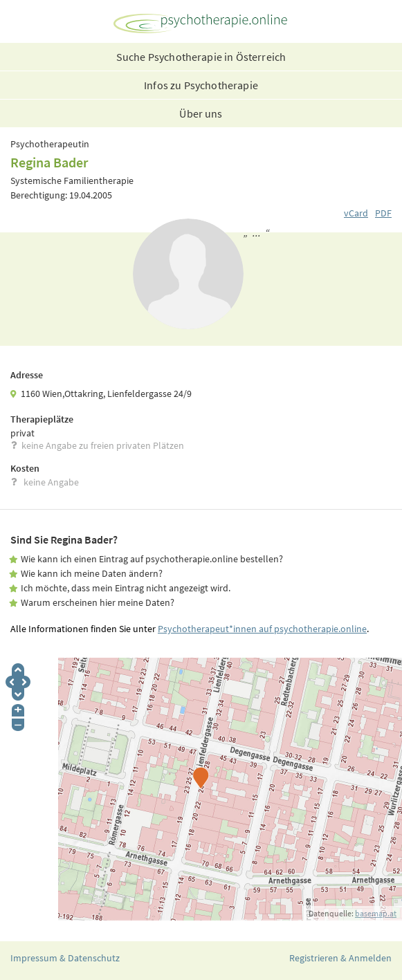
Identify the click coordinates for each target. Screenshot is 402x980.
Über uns (201, 113)
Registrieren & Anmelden (340, 958)
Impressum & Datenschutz (65, 958)
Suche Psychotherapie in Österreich (201, 57)
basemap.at (376, 913)
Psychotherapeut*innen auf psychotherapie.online (262, 629)
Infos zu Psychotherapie (201, 85)
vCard (356, 213)
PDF (383, 213)
